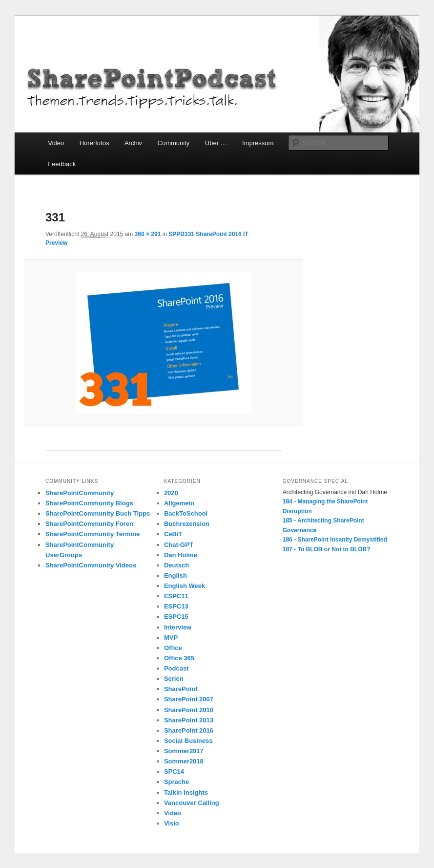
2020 (171, 493)
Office (173, 648)
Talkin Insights (186, 792)
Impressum (258, 143)
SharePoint (181, 689)
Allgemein (179, 503)
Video (56, 143)
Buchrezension (187, 524)
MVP (171, 638)
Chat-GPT (179, 545)
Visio (172, 823)
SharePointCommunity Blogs (89, 503)
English (176, 575)
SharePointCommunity (80, 493)
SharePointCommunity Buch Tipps (98, 513)
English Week (185, 586)
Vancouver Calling (192, 803)
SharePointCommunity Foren (89, 524)
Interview (178, 627)
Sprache (176, 782)
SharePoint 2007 (189, 699)
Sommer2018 (184, 761)
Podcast (176, 668)
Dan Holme (181, 555)
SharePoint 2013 (189, 720)
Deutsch (176, 565)
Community (174, 143)
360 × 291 (148, 234)
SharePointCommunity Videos (91, 565)
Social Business (188, 741)
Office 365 (179, 658)
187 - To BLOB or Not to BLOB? (327, 549)
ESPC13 (176, 606)
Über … (216, 143)
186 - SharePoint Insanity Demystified (335, 540)
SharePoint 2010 (189, 710)
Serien (174, 679)
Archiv (133, 143)
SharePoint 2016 (189, 730)
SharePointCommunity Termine (93, 534)
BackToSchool (186, 513)
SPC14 (174, 771)
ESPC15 (176, 617)
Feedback (62, 164)
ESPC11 (176, 596)
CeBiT (173, 534)
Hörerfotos (94, 143)
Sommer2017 (184, 751)
